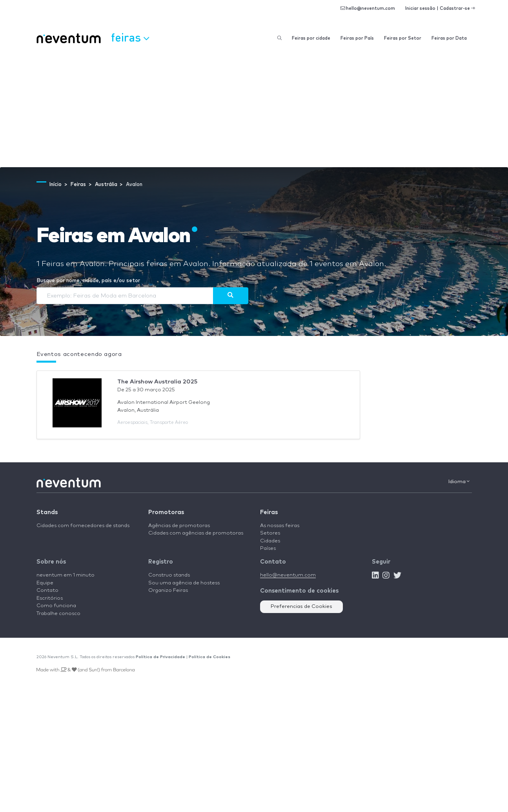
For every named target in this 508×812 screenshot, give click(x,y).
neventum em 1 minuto (66, 575)
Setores (270, 533)
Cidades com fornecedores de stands (83, 526)
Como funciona (56, 606)
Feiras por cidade (311, 38)
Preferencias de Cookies (301, 607)
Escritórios (50, 598)
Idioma (459, 482)
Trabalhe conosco (58, 614)
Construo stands (169, 575)
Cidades (270, 541)
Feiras (269, 512)
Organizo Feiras (168, 590)
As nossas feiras (280, 526)
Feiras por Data (449, 38)
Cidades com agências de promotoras (196, 533)
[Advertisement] (254, 108)
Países (268, 548)
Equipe (45, 583)
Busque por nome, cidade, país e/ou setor (88, 281)
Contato (47, 590)
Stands (47, 512)
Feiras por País (357, 38)
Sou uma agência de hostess (184, 583)
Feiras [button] (130, 37)
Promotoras (166, 512)
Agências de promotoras (179, 526)
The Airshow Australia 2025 (157, 382)
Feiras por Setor (403, 38)
